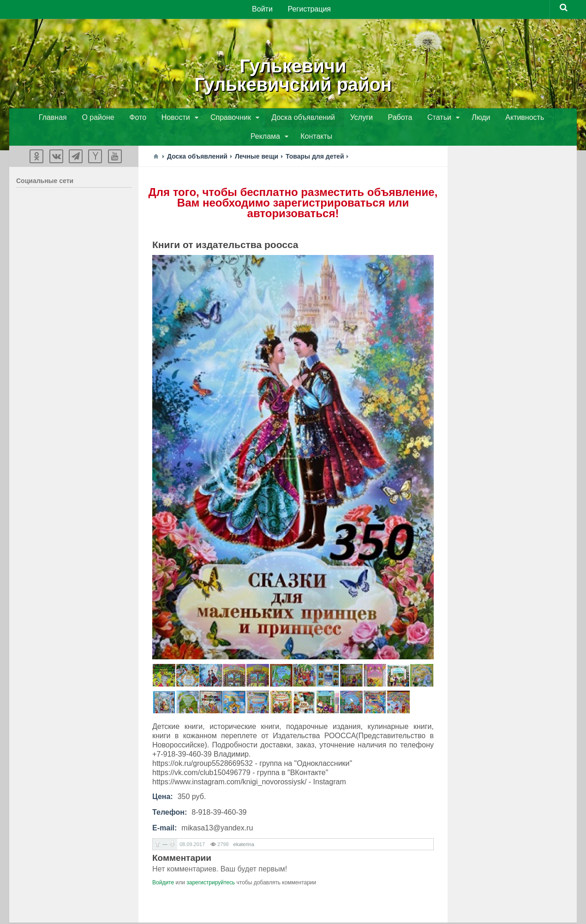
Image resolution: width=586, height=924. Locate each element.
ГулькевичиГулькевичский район (293, 74)
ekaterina (244, 827)
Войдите (163, 865)
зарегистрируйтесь (211, 865)
